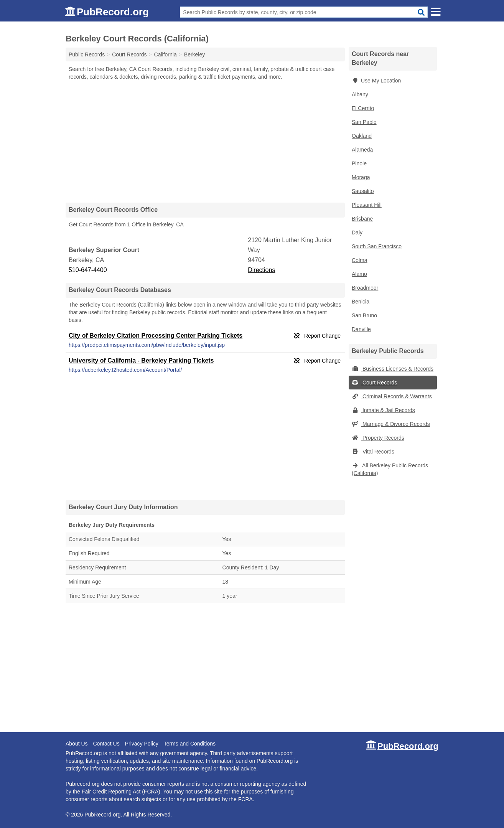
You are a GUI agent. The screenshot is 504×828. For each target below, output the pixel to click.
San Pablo (364, 122)
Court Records (374, 383)
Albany (360, 94)
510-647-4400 (88, 270)
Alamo (359, 274)
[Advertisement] (205, 141)
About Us (77, 744)
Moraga (361, 177)
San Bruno (364, 315)
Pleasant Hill (367, 205)
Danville (361, 329)
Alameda (362, 150)
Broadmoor (365, 288)
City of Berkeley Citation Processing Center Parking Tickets (156, 336)
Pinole (359, 163)
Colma (359, 260)
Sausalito (363, 191)
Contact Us (106, 744)
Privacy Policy (142, 744)
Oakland (362, 136)
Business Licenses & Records (393, 369)
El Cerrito (363, 108)
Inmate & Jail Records (383, 410)
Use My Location (376, 81)
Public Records (87, 54)
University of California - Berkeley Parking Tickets (141, 360)
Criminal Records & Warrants (392, 396)
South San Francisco (377, 246)
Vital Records (373, 452)
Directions (261, 270)
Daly (357, 233)
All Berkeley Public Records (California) (390, 469)
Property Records (378, 438)
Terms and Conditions (190, 744)
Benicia (361, 302)
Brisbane (362, 219)
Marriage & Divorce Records (391, 424)
